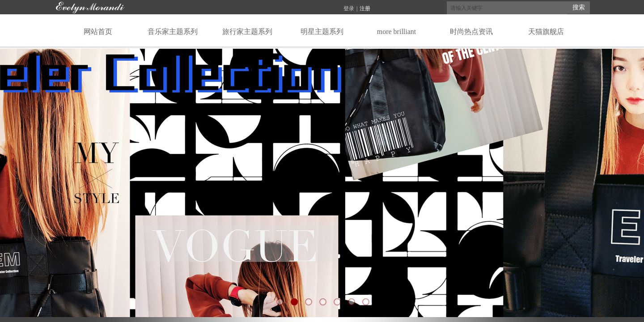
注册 (365, 8)
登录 (349, 8)
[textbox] (507, 8)
